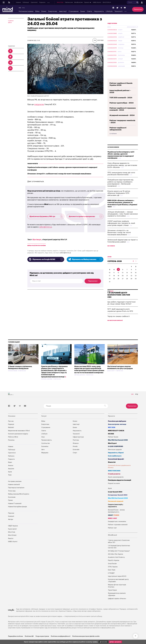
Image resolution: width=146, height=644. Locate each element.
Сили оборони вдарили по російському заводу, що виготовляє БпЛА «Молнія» (122, 170)
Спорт (75, 457)
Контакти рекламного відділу (18, 439)
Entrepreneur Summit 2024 (118, 500)
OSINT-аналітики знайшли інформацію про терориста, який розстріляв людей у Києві (121, 228)
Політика (76, 445)
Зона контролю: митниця (117, 429)
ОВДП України (112, 28)
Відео (10, 467)
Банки (83, 11)
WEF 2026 (112, 432)
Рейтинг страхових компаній (118, 529)
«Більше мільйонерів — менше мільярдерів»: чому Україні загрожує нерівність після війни (123, 219)
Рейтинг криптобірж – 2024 (122, 108)
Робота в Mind (13, 442)
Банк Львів (112, 575)
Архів (63, 3)
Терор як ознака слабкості (119, 321)
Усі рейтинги (113, 138)
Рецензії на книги (114, 488)
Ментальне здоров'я (115, 454)
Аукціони (57, 3)
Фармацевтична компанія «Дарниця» (117, 599)
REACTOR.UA (121, 3)
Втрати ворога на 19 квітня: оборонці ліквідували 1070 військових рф (119, 198)
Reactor (11, 543)
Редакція (11, 429)
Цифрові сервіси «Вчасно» (117, 603)
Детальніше (104, 642)
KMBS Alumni (111, 3)
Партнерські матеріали (16, 492)
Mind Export (112, 448)
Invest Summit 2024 (115, 497)
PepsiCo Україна (114, 565)
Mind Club (75, 3)
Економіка (45, 451)
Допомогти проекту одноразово (86, 216)
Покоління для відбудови (117, 426)
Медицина (45, 457)
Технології (118, 11)
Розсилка (11, 445)
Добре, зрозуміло (115, 642)
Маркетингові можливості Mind (19, 435)
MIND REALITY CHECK (116, 435)
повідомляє (39, 104)
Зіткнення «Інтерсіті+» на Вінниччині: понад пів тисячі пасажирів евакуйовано (59, 174)
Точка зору (12, 496)
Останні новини (113, 152)
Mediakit (11, 432)
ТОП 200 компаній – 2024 (121, 102)
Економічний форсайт (116, 464)
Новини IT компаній (15, 508)
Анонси (49, 3)
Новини (18, 3)
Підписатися (138, 9)
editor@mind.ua (46, 227)
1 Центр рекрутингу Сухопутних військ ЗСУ (119, 546)
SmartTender (112, 568)
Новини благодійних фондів (17, 511)
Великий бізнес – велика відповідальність (116, 516)
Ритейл (75, 451)
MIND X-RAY (112, 523)
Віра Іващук (37, 240)
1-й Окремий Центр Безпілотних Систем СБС (119, 552)
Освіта (89, 11)
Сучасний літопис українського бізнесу (119, 471)
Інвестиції (63, 11)
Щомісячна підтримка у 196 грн (46, 216)
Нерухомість (99, 11)
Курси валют (12, 534)
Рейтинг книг (112, 533)
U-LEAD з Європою (115, 451)
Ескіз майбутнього (115, 461)
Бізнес (44, 11)
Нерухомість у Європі (116, 457)
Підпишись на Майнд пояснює (85, 259)
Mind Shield (12, 540)
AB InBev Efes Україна (115, 559)
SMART (114, 520)
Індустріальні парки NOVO (117, 581)
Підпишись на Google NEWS (46, 259)
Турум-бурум (112, 595)
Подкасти (42, 3)
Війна (37, 11)
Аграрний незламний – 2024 (122, 120)
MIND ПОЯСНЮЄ (114, 476)
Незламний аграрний (116, 506)
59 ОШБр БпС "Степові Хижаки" (119, 556)
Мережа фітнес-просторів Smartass (117, 591)
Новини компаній (14, 489)
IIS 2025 (111, 439)
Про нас (11, 426)
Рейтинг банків (113, 442)
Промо (10, 505)
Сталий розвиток (114, 479)
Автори (11, 524)
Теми (10, 480)
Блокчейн (76, 454)
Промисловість (47, 445)
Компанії (11, 521)
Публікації (26, 3)
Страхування (74, 11)
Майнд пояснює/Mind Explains (19, 499)
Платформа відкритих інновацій (120, 485)
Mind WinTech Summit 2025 (118, 445)
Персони (11, 518)
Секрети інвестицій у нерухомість (116, 510)
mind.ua (81, 621)
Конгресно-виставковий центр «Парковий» (118, 585)
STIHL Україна (113, 572)
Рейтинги (11, 461)
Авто (43, 454)
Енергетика (53, 11)
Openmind (34, 3)
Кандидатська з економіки (117, 526)
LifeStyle (109, 11)
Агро (43, 442)
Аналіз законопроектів (116, 482)
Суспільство (46, 448)
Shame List (112, 467)
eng (23, 8)
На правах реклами (15, 486)
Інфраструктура (78, 442)
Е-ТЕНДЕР (111, 578)
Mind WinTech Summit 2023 (118, 503)
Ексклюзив (12, 502)
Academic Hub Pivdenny (116, 562)
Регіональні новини (26, 11)
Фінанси (76, 448)
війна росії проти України (37, 246)
